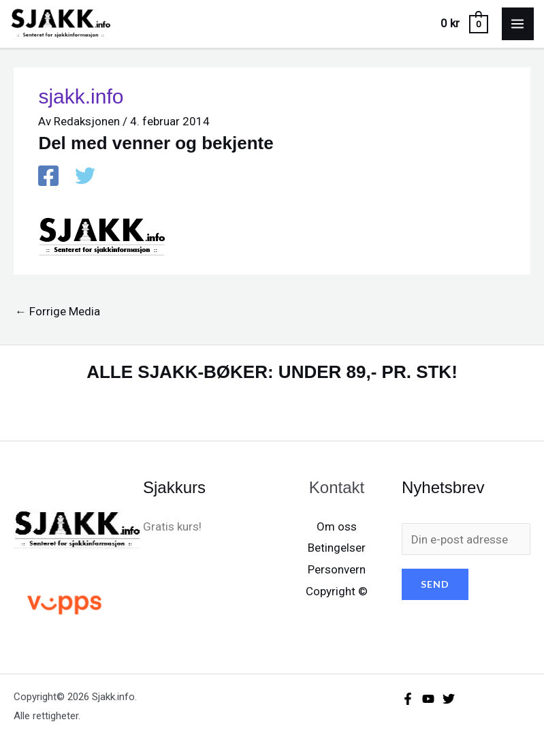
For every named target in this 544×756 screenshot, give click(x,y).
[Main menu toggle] (518, 24)
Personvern (337, 569)
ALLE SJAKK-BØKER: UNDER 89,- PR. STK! (272, 372)
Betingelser (337, 548)
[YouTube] (428, 699)
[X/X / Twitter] (449, 699)
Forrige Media (58, 311)
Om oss (337, 526)
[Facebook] (48, 177)
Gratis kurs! (172, 526)
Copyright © (337, 591)
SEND (435, 584)
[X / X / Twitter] (85, 177)
